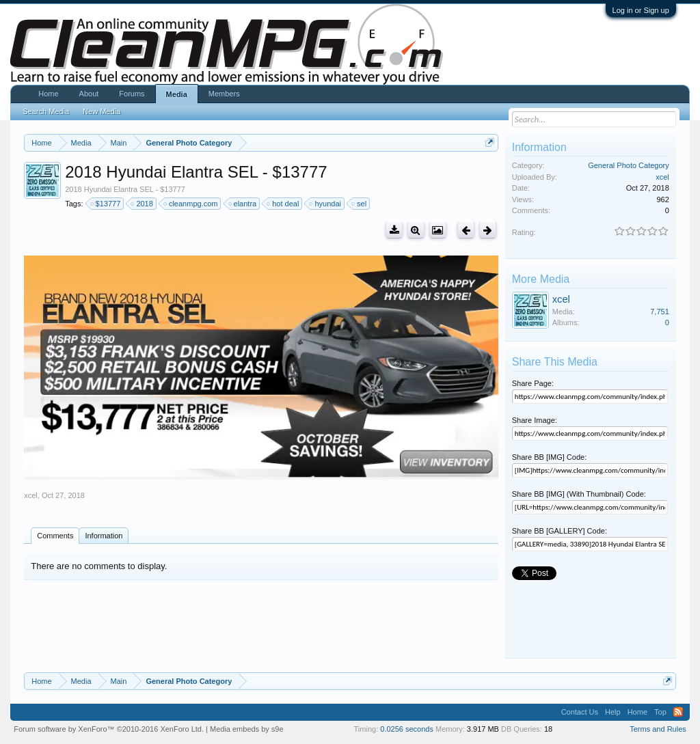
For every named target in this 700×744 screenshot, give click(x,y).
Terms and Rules (658, 729)
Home (48, 94)
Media (177, 94)
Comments (55, 536)
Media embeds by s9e (247, 729)
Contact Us (580, 712)
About (89, 94)
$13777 (106, 204)
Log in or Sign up (641, 10)
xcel (31, 495)
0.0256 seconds (407, 729)
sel (360, 204)
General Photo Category (629, 165)
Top (660, 712)
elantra (243, 204)
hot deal (283, 204)
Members (224, 94)
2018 (142, 204)
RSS (678, 712)
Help (613, 712)
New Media (102, 111)
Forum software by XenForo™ (109, 729)
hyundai (326, 204)
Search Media (46, 111)
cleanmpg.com (191, 204)
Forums (132, 94)
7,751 (660, 312)
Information (104, 536)
